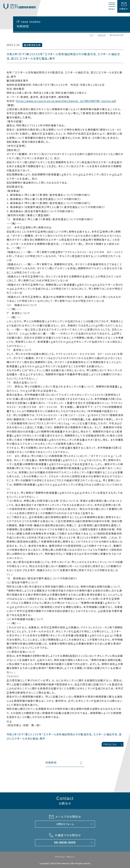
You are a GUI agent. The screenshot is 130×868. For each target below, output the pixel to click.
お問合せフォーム (65, 824)
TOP (92, 35)
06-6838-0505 (65, 843)
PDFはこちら (110, 744)
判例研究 (102, 35)
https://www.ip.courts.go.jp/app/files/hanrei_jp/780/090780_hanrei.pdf (66, 101)
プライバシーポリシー (65, 857)
